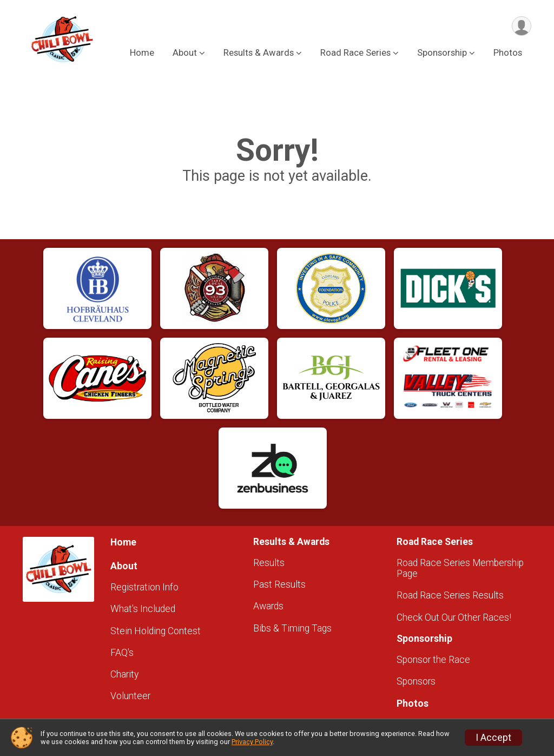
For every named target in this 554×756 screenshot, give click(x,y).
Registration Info (144, 587)
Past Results (279, 584)
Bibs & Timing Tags (292, 628)
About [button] (185, 53)
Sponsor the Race (433, 660)
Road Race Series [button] (355, 53)
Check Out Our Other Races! (454, 617)
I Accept (493, 738)
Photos (508, 53)
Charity (124, 674)
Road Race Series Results (450, 595)
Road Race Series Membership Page (460, 568)
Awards (268, 606)
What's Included (143, 609)
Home (142, 53)
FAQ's (122, 653)
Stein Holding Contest (156, 631)
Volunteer (130, 696)
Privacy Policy (252, 742)
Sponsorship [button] (442, 53)
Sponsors (416, 681)
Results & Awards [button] (259, 53)
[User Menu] (521, 26)
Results (269, 563)
